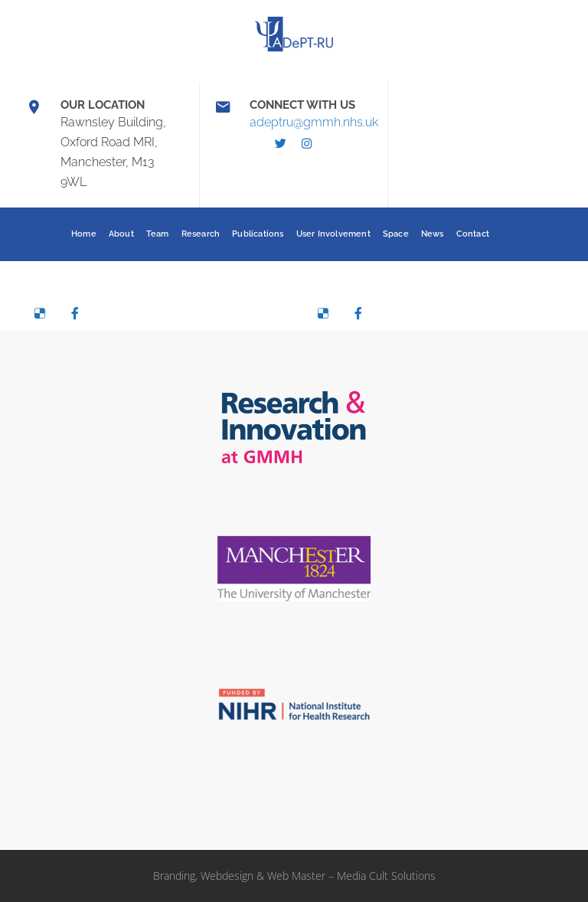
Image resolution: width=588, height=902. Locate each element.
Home (84, 234)
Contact (473, 234)
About (121, 234)
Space (396, 234)
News (433, 234)
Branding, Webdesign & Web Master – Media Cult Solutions (294, 876)
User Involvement (333, 234)
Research (201, 234)
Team (158, 234)
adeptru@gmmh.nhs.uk (314, 122)
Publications (258, 234)
